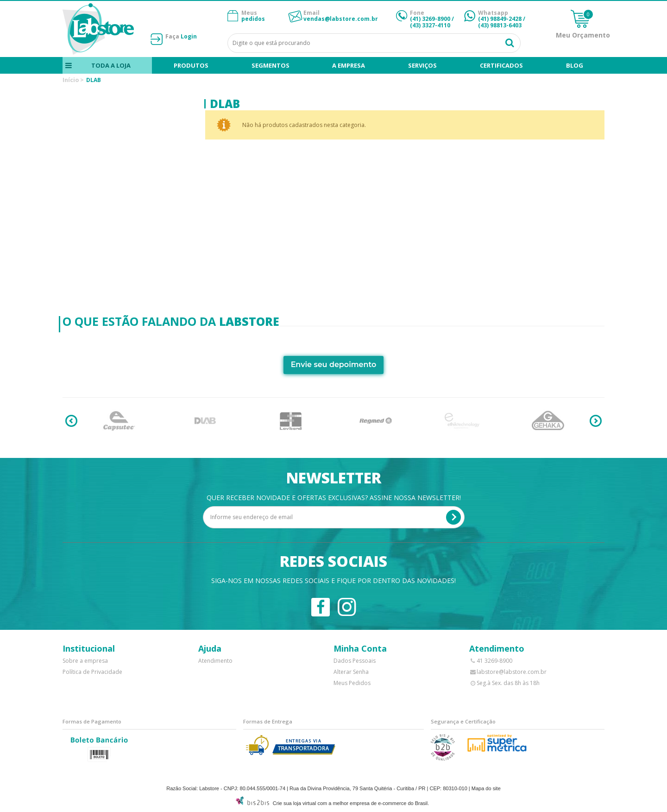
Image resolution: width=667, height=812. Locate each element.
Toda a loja (111, 65)
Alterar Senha (351, 672)
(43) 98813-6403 (500, 25)
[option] (119, 421)
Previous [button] (71, 421)
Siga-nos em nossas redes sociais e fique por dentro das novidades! (333, 580)
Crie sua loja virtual (295, 803)
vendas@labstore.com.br (341, 19)
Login (189, 36)
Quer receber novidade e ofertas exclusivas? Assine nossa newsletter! (334, 498)
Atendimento (215, 661)
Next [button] (596, 421)
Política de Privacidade (92, 672)
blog (575, 65)
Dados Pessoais (355, 661)
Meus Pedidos (352, 683)
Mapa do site (486, 788)
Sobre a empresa (85, 661)
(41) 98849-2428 (500, 19)
